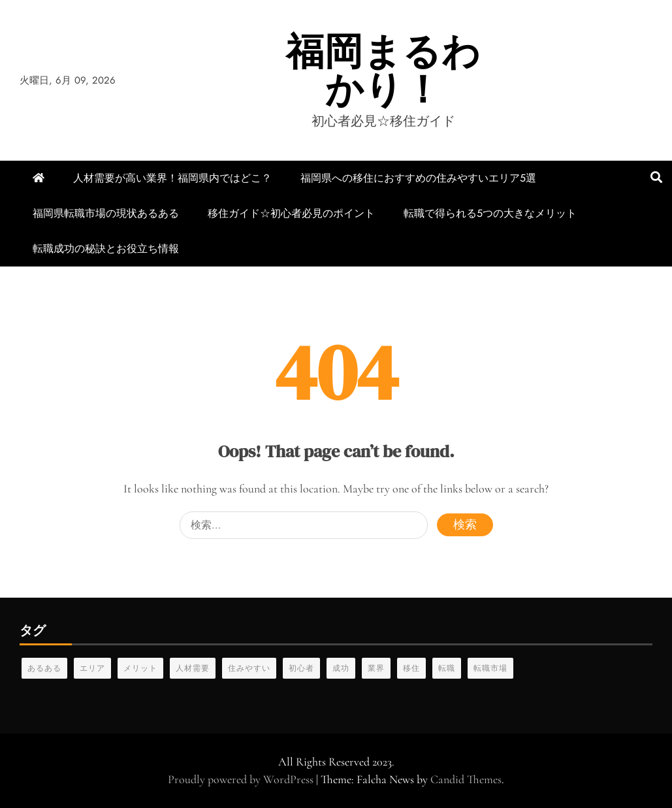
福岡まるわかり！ (383, 70)
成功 (341, 668)
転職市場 (490, 668)
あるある (44, 668)
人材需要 (193, 668)
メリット (140, 668)
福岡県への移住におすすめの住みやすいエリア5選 (418, 178)
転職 (447, 668)
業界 (376, 668)
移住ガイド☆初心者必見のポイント (291, 213)
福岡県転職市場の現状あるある (106, 213)
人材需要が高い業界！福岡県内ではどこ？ (172, 178)
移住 (411, 668)
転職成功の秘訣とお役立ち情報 (106, 249)
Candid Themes (466, 779)
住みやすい (249, 668)
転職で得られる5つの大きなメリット (490, 213)
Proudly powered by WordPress (242, 779)
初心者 (301, 668)
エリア (92, 668)
